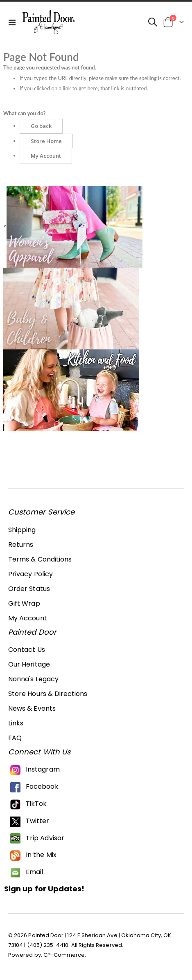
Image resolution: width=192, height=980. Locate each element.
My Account (28, 618)
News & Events (32, 708)
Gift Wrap (24, 603)
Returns (21, 545)
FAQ (15, 738)
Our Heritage (29, 664)
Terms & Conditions (40, 559)
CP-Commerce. (65, 955)
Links (16, 723)
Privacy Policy (30, 574)
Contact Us (27, 650)
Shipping (22, 530)
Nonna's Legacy (33, 679)
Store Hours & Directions (48, 694)
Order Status (29, 589)
